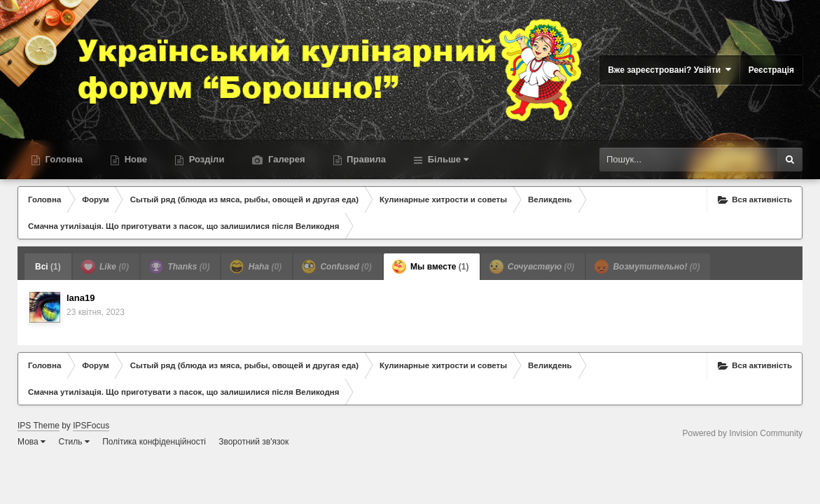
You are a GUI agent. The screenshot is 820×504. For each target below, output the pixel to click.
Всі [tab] (48, 267)
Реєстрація (771, 70)
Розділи (205, 159)
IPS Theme (39, 426)
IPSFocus (91, 426)
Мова (32, 442)
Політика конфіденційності (154, 442)
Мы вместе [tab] (431, 267)
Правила (366, 159)
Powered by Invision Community (743, 433)
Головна (63, 159)
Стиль (74, 442)
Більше (447, 159)
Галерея (285, 159)
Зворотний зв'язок (253, 442)
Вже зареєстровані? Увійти (669, 70)
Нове (134, 159)
